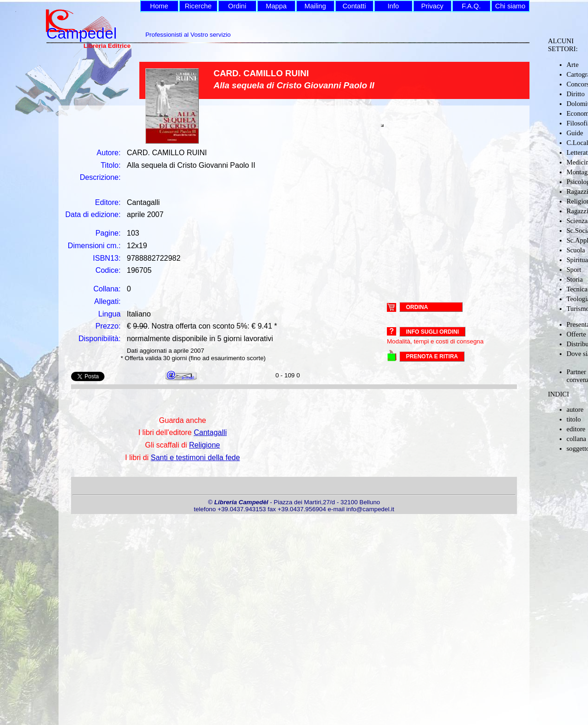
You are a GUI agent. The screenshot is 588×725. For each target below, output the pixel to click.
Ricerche (198, 6)
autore (575, 409)
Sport (574, 270)
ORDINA (417, 307)
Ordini (237, 6)
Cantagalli (210, 432)
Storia (575, 279)
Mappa (276, 6)
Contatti (354, 6)
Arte (573, 65)
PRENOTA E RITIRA (432, 356)
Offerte (576, 334)
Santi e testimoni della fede (195, 458)
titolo (574, 419)
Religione (205, 445)
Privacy (432, 6)
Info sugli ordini (432, 332)
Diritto (576, 94)
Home (159, 6)
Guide (575, 133)
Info (393, 6)
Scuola (576, 250)
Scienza (577, 221)
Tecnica (577, 289)
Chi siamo (510, 6)
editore (576, 429)
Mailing (315, 6)
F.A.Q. (471, 6)
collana (576, 439)
